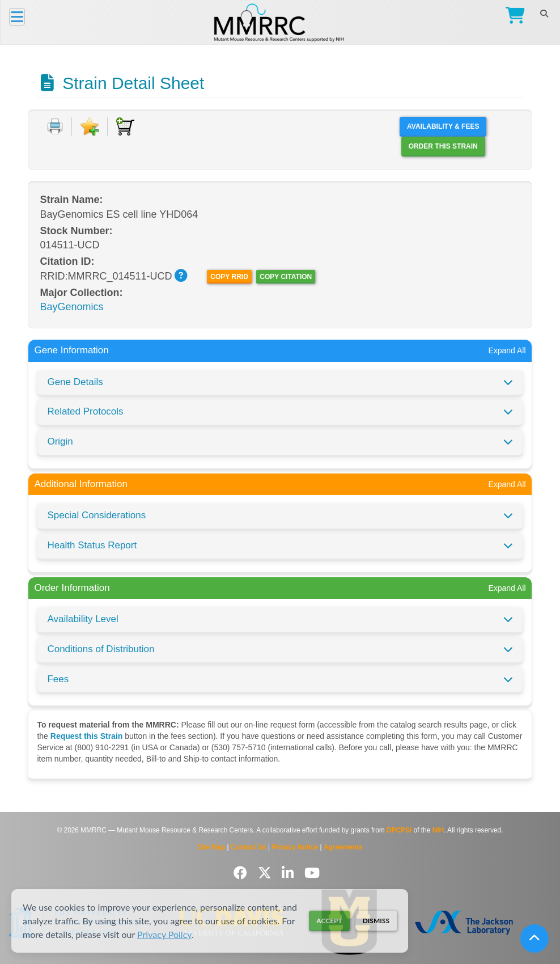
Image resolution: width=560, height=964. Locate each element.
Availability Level (82, 619)
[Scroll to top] (534, 938)
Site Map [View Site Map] (211, 847)
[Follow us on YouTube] (312, 873)
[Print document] (55, 126)
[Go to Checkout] (513, 17)
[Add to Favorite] (90, 126)
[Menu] (17, 17)
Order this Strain (443, 146)
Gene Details (75, 382)
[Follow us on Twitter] (267, 873)
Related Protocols (85, 411)
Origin (60, 441)
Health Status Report (92, 545)
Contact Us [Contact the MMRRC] (249, 847)
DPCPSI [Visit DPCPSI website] (399, 830)
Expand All (507, 350)
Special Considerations (96, 515)
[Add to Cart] (125, 126)
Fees (58, 679)
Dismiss (376, 921)
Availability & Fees (443, 126)
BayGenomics (71, 307)
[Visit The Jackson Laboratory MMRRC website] (464, 922)
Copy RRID (229, 277)
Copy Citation (286, 277)
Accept (329, 921)
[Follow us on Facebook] (242, 873)
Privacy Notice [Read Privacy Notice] (295, 847)
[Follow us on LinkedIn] (290, 873)
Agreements (343, 847)
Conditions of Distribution (101, 649)
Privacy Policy (164, 934)
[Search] (544, 14)
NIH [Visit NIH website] (438, 830)
